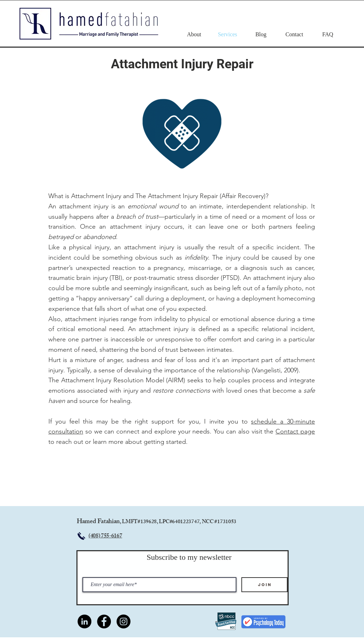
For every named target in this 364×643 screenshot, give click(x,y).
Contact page (295, 431)
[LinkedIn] (84, 621)
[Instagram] (124, 621)
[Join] (264, 585)
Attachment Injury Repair (182, 64)
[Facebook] (104, 621)
